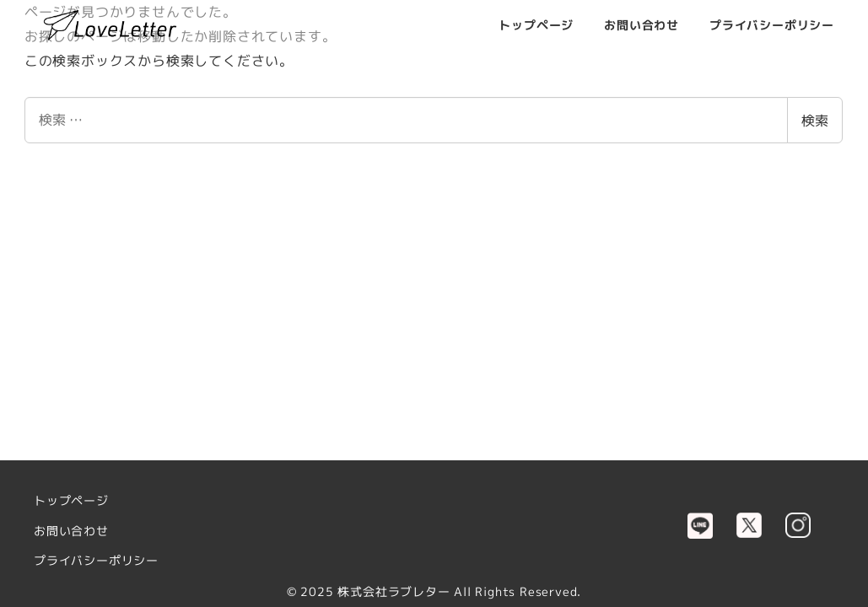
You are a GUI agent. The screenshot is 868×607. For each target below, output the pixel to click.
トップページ (71, 501)
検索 (815, 121)
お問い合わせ (71, 531)
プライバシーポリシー (96, 561)
